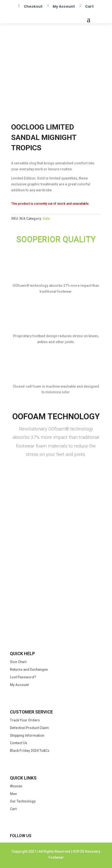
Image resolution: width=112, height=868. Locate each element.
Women (16, 786)
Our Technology (23, 801)
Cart (89, 6)
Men (13, 794)
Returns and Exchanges (29, 669)
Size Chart (18, 662)
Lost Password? (23, 677)
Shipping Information (27, 735)
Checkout (33, 6)
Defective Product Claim (29, 728)
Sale (46, 219)
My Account (64, 6)
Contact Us (19, 743)
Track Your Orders (25, 720)
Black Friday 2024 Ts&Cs (30, 751)
